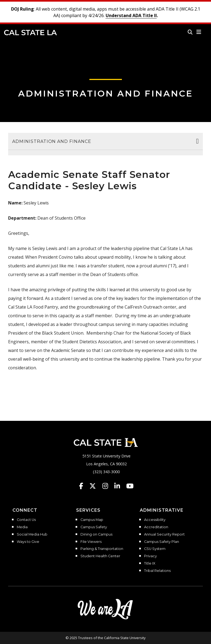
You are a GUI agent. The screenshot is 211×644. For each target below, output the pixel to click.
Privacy (150, 556)
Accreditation (156, 527)
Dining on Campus (96, 534)
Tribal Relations (157, 571)
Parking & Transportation (102, 549)
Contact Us (26, 520)
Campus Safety (94, 527)
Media (22, 527)
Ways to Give (28, 542)
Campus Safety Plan (162, 542)
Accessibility (155, 520)
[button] (199, 32)
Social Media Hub (32, 534)
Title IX (150, 563)
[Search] (190, 32)
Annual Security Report (164, 534)
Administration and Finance (106, 93)
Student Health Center (100, 556)
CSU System (155, 549)
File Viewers (91, 542)
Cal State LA (30, 33)
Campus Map (92, 520)
